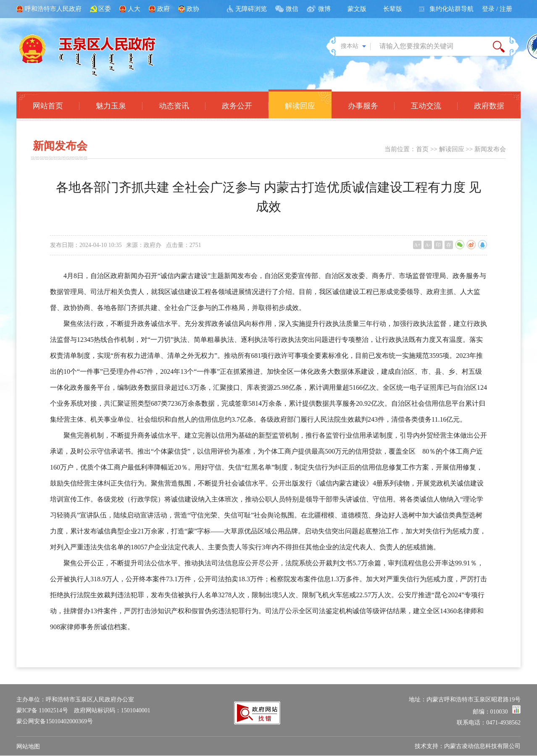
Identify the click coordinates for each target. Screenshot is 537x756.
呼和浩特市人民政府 (53, 9)
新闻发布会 (490, 149)
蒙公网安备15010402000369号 (55, 721)
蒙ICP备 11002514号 (42, 710)
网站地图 (28, 747)
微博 (324, 9)
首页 (422, 149)
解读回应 (452, 149)
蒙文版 (357, 9)
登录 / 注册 (497, 9)
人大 (134, 9)
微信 (292, 9)
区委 (105, 9)
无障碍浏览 (251, 9)
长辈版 (393, 9)
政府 (163, 9)
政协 (193, 9)
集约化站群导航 (451, 9)
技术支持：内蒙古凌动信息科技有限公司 (468, 746)
